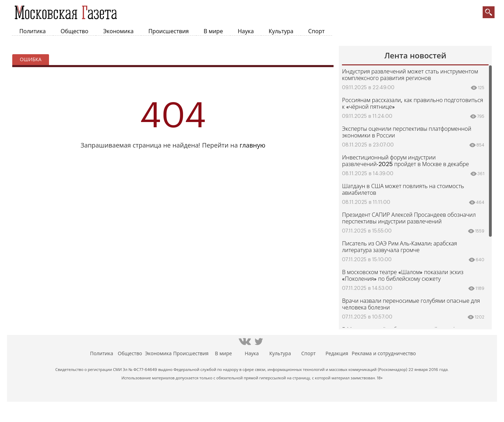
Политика (32, 31)
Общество (74, 31)
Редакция (337, 354)
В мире (213, 31)
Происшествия (169, 31)
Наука (246, 31)
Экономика (118, 31)
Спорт (317, 31)
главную (252, 145)
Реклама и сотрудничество (384, 354)
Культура (281, 31)
